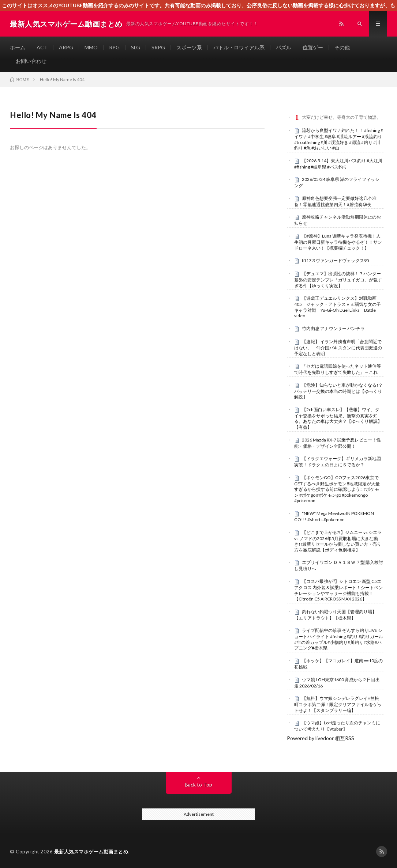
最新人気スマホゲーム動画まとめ (91, 852)
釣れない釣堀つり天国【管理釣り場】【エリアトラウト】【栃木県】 (335, 615)
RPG (114, 47)
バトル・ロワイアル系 (239, 47)
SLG (136, 47)
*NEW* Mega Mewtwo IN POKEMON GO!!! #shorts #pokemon (334, 516)
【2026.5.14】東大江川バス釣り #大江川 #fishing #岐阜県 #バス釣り (338, 164)
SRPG (158, 47)
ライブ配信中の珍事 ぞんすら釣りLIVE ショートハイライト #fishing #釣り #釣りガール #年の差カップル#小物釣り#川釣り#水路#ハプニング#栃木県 (339, 639)
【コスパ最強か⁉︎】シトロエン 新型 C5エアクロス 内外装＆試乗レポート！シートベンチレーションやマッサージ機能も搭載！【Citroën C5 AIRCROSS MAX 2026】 (338, 590)
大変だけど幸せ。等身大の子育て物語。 (341, 117)
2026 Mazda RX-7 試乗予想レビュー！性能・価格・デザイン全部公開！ (338, 443)
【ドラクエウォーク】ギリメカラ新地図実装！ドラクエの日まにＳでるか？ (338, 462)
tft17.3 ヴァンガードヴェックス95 (336, 260)
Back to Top (198, 784)
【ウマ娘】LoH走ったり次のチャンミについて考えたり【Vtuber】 (337, 726)
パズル (284, 47)
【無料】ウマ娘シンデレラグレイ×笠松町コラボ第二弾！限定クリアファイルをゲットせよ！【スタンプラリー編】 (338, 704)
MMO (91, 47)
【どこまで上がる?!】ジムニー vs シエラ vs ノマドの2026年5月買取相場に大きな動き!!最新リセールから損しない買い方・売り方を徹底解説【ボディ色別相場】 (338, 541)
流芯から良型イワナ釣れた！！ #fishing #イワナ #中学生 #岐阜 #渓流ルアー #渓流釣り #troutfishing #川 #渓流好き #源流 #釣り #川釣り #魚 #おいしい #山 (339, 139)
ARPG (66, 47)
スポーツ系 (189, 47)
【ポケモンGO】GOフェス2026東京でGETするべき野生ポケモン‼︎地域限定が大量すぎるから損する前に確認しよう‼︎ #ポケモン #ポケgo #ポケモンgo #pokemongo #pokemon (337, 489)
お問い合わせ (31, 61)
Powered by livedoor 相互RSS (321, 738)
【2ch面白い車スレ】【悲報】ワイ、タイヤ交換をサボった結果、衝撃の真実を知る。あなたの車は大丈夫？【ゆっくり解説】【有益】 (338, 418)
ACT (42, 47)
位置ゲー (313, 47)
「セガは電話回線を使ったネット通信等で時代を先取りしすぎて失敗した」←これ (338, 369)
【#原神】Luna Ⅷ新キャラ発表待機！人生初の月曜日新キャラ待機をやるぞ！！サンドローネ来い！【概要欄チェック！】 (338, 242)
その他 (342, 47)
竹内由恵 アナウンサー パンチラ (333, 328)
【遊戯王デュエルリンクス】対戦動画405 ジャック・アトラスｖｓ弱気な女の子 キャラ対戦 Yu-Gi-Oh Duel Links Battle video (340, 307)
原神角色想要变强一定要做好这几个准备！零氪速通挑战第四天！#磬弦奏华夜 (335, 201)
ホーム (18, 47)
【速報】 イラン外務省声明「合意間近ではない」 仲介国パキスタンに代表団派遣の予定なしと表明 (338, 348)
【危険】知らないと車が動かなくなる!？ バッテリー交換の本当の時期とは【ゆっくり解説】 (338, 391)
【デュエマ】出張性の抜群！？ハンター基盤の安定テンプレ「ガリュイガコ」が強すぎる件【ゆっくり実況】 (338, 280)
